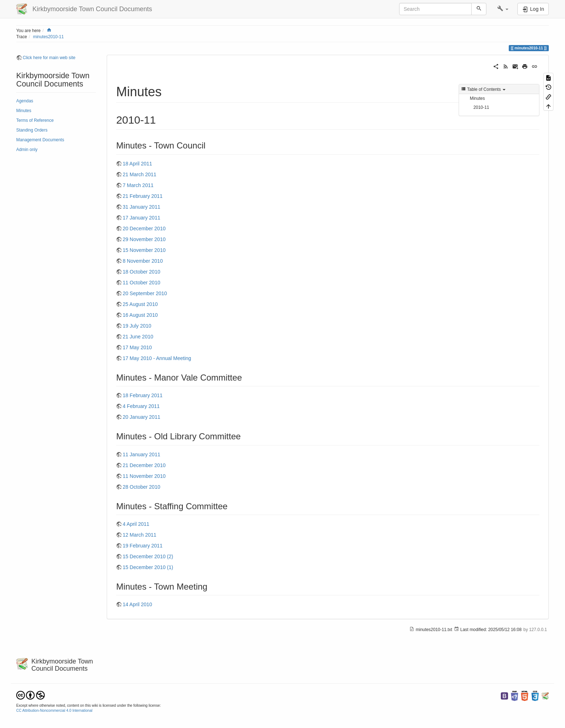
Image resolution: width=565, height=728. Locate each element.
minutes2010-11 (48, 37)
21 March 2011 (139, 174)
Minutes (24, 111)
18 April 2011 (137, 164)
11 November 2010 (144, 476)
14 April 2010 (137, 604)
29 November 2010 (144, 239)
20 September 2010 (145, 293)
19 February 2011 (143, 546)
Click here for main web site (49, 58)
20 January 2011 (141, 417)
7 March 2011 (138, 185)
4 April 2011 (136, 524)
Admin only (27, 150)
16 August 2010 (140, 315)
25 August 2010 (140, 304)
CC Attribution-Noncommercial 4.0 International (54, 711)
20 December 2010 (144, 228)
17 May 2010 (137, 347)
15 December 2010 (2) (148, 556)
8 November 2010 (143, 261)
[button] (503, 9)
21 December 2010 (144, 465)
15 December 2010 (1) (148, 567)
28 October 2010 (141, 487)
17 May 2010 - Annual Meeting (157, 358)
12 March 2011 (139, 535)
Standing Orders (32, 130)
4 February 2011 (141, 406)
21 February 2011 (143, 196)
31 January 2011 (141, 207)
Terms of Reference (35, 120)
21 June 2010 (138, 337)
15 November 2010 (144, 250)
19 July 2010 (137, 326)
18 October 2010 (141, 272)
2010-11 (481, 107)
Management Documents (40, 140)
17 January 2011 (141, 218)
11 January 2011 (141, 454)
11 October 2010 (141, 283)
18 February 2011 (143, 395)
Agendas (25, 101)
